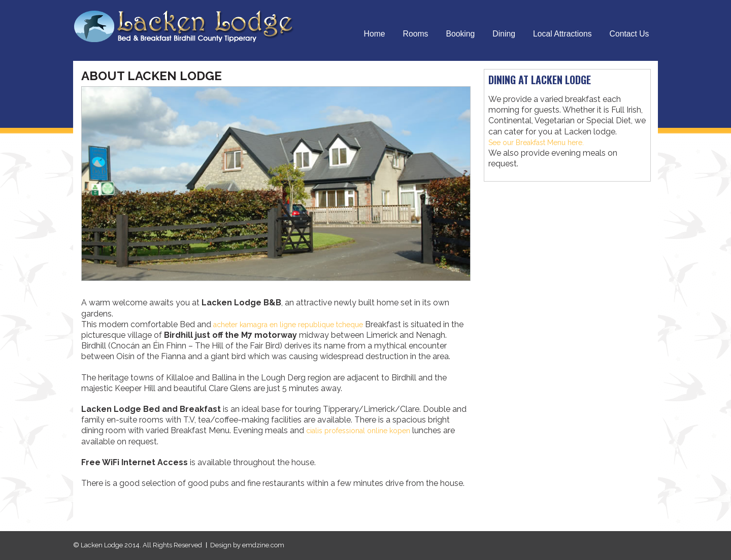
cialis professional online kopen (364, 430)
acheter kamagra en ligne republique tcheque (298, 324)
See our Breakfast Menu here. (543, 142)
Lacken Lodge (190, 26)
